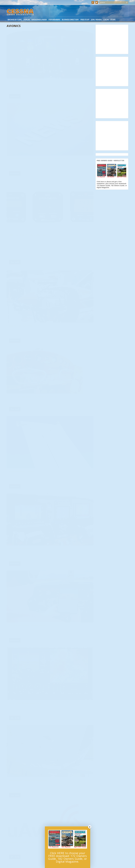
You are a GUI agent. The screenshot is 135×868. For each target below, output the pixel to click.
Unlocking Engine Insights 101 (24, 58)
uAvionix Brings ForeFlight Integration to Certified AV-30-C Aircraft (70, 60)
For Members (54, 20)
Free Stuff (85, 20)
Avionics (32, 61)
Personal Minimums (64, 810)
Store (113, 20)
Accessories (59, 440)
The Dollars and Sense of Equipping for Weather (27, 187)
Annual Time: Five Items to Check (70, 118)
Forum (27, 20)
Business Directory (70, 20)
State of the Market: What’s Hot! (26, 292)
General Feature (40, 61)
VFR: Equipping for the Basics (68, 493)
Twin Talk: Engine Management (69, 387)
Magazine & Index (39, 20)
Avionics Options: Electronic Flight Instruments (27, 660)
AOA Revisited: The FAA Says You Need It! (71, 280)
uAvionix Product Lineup (66, 170)
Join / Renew (96, 20)
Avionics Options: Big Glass (67, 599)
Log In (106, 20)
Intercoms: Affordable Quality (25, 553)
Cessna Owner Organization (19, 61)
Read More (15, 77)
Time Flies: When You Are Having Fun (27, 113)
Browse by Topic (15, 20)
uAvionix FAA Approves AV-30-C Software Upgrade (24, 338)
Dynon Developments (20, 239)
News (37, 343)
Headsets (13, 500)
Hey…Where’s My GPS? (64, 707)
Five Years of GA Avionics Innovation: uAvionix (21, 716)
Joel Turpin (59, 657)
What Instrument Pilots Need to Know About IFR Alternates (70, 653)
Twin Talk (14, 448)
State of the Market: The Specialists (72, 223)
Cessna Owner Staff (61, 65)
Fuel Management (62, 334)
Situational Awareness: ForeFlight (71, 757)
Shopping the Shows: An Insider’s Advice (25, 393)
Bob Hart (14, 116)
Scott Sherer (59, 549)
